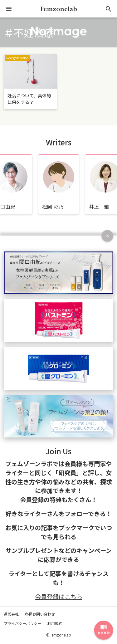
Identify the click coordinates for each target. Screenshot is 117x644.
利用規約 (55, 623)
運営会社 (11, 614)
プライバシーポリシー (22, 623)
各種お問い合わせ (40, 614)
